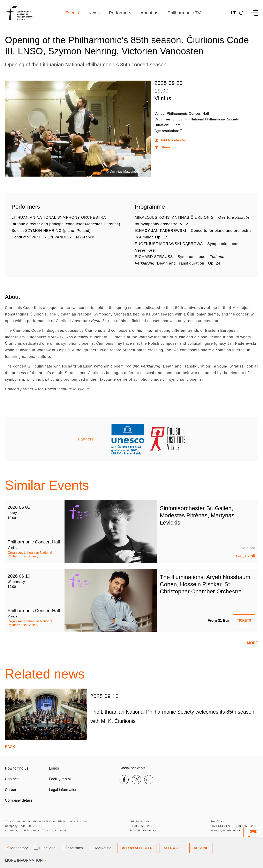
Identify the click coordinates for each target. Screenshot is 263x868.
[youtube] (149, 779)
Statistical (73, 848)
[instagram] (136, 779)
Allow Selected (137, 848)
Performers (120, 13)
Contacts (12, 779)
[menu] (253, 13)
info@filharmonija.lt (144, 830)
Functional (45, 848)
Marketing (101, 848)
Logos (54, 768)
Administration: (140, 821)
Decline (201, 848)
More (253, 643)
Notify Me (246, 556)
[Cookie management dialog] (131, 852)
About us (149, 13)
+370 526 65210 (141, 826)
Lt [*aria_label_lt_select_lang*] (233, 13)
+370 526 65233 (245, 826)
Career (11, 789)
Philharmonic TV (184, 13)
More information (25, 860)
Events (72, 13)
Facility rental (60, 779)
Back (10, 746)
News (94, 13)
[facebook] (124, 779)
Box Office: (218, 821)
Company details (19, 800)
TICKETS (244, 620)
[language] (242, 13)
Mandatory (16, 848)
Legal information (63, 789)
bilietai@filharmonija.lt (226, 830)
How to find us (17, 768)
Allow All (173, 848)
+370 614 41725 (221, 826)
